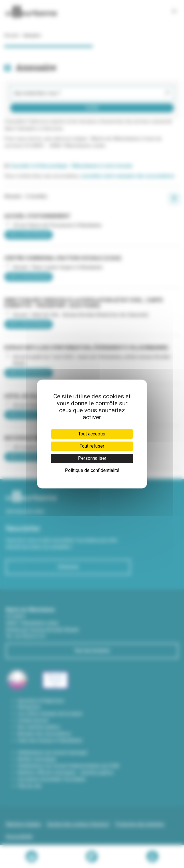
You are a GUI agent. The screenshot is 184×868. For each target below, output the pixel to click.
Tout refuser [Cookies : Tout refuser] (92, 446)
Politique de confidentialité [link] (92, 470)
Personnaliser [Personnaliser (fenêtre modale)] (92, 458)
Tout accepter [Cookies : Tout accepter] (92, 434)
